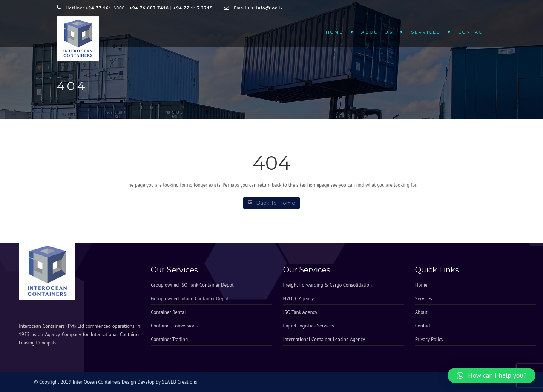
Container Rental (168, 312)
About (421, 312)
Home (334, 32)
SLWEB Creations (179, 382)
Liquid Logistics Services (309, 326)
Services (426, 32)
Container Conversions (174, 326)
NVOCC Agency (299, 299)
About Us (377, 32)
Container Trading (169, 339)
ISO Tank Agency (300, 312)
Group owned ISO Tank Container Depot (192, 285)
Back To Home (271, 203)
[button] (492, 375)
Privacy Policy (429, 339)
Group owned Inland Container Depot (190, 299)
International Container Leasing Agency (324, 339)
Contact (472, 32)
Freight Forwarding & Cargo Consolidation (328, 285)
